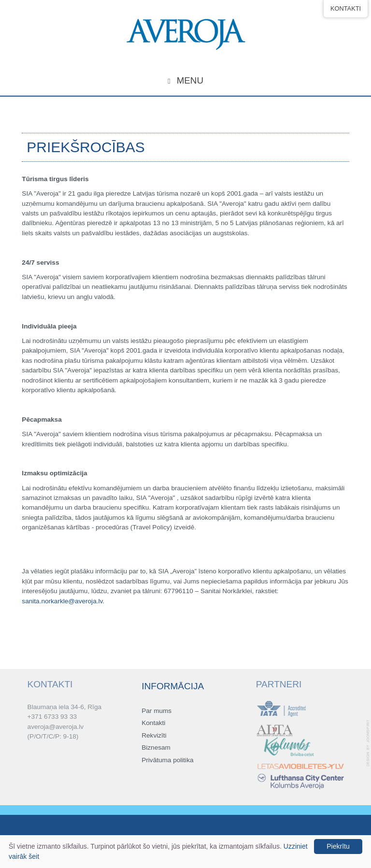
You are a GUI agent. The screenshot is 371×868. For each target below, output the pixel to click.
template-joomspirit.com (369, 743)
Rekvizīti (154, 736)
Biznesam (156, 748)
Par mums (157, 711)
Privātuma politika (167, 761)
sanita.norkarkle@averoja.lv (62, 601)
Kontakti (153, 724)
